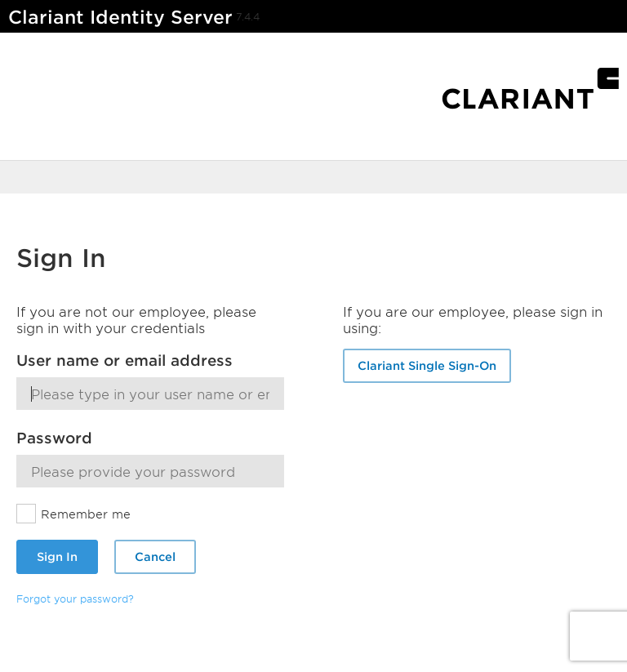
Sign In (57, 556)
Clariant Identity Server (120, 17)
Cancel (155, 556)
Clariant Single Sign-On (427, 365)
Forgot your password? (75, 599)
